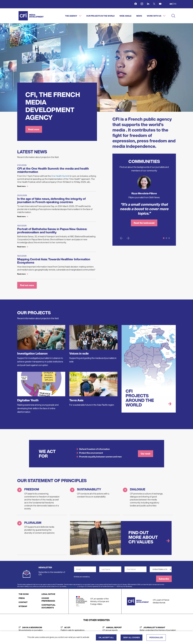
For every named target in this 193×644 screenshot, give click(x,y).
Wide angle (125, 16)
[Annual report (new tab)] (111, 631)
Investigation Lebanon (32, 356)
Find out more (27, 287)
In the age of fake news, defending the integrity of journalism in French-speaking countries (51, 200)
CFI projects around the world (140, 400)
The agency (71, 16)
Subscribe (164, 581)
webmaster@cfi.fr (72, 589)
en (171, 4)
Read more (34, 129)
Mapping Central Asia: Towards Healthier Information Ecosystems (54, 261)
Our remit (146, 456)
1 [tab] (164, 238)
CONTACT (23, 604)
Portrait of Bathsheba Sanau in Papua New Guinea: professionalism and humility (52, 231)
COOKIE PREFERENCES (48, 602)
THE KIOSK (24, 596)
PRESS (22, 600)
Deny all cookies (131, 638)
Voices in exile (79, 356)
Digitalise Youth (28, 402)
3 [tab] (169, 238)
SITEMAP (23, 608)
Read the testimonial (144, 223)
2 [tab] (166, 238)
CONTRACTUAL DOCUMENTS (48, 608)
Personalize (156, 637)
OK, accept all (106, 638)
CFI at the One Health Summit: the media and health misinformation (53, 170)
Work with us (154, 16)
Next (128, 238)
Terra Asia (76, 402)
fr (175, 4)
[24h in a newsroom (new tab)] (30, 631)
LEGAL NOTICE (48, 596)
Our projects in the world (100, 16)
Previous (121, 238)
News (139, 16)
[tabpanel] (144, 202)
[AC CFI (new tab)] (72, 631)
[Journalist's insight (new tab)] (157, 631)
